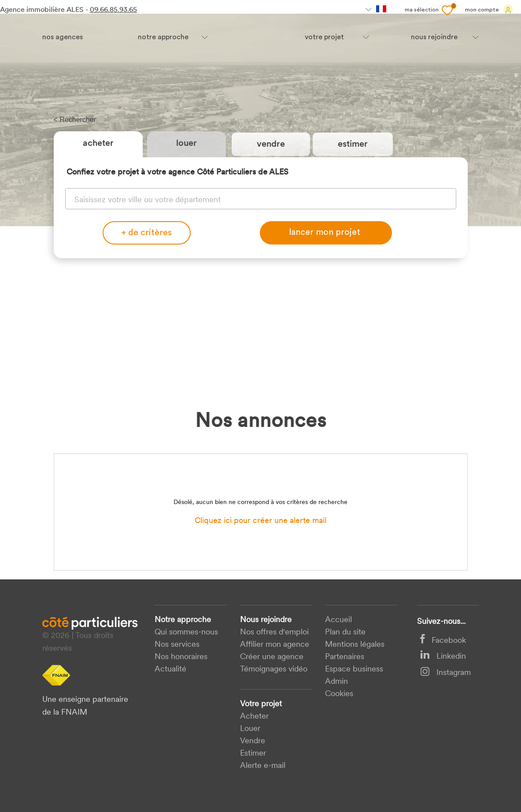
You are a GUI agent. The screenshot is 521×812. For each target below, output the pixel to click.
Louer (187, 144)
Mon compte (489, 9)
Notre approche (163, 37)
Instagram (445, 673)
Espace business (354, 669)
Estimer (253, 754)
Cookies (339, 694)
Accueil (338, 620)
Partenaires (345, 657)
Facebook (443, 641)
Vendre (253, 741)
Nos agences (63, 37)
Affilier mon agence (275, 645)
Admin (336, 682)
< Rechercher (75, 120)
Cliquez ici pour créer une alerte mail (260, 521)
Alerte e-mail (263, 766)
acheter (254, 717)
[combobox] (261, 198)
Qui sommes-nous (186, 632)
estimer (353, 145)
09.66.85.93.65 (113, 10)
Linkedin (443, 657)
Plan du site (345, 632)
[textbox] (261, 199)
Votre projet (261, 704)
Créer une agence (272, 657)
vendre (271, 145)
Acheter (98, 144)
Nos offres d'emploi (274, 632)
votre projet (324, 37)
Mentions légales (355, 645)
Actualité (170, 669)
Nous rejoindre (266, 620)
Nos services (177, 645)
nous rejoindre (434, 37)
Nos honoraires (181, 657)
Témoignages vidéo (274, 669)
